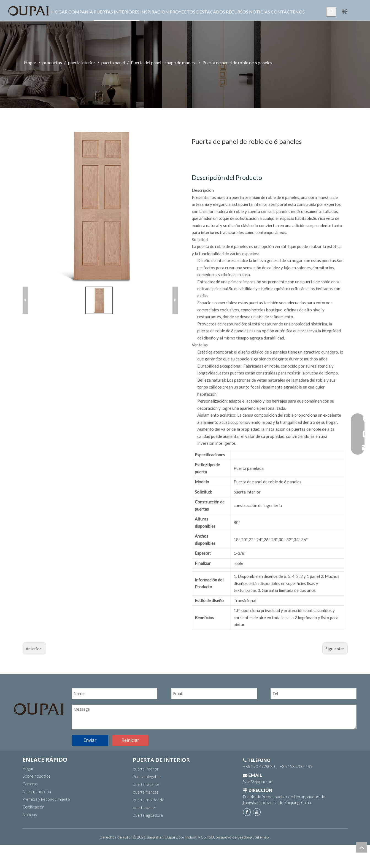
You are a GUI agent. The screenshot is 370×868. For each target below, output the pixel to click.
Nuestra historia (37, 814)
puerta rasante (146, 807)
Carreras (30, 807)
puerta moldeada (148, 823)
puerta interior (146, 792)
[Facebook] (247, 835)
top (361, 847)
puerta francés (146, 815)
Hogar (28, 791)
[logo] (39, 709)
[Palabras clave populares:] (331, 12)
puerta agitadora (148, 838)
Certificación (33, 830)
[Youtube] (257, 835)
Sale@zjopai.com (258, 804)
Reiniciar (130, 763)
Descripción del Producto (227, 177)
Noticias (30, 838)
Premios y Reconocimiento (46, 822)
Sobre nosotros (37, 799)
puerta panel (144, 830)
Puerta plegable (147, 800)
